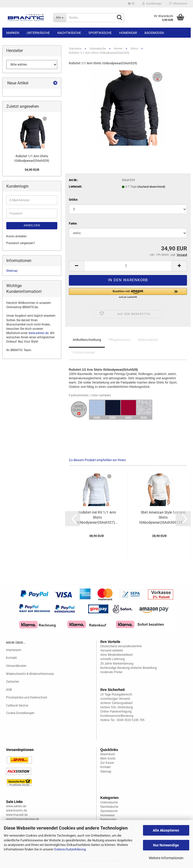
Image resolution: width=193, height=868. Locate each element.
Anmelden (32, 225)
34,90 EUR (32, 170)
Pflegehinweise (119, 340)
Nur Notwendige (166, 845)
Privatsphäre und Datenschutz (27, 697)
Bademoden (154, 33)
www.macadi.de (17, 815)
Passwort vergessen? (21, 243)
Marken (13, 33)
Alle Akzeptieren (166, 830)
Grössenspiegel (84, 352)
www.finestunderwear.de (22, 819)
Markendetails (148, 340)
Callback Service (17, 706)
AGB (9, 690)
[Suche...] (60, 18)
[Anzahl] (128, 266)
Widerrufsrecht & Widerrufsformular (30, 674)
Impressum (14, 650)
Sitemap (12, 271)
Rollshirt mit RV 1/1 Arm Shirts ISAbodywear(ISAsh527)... (97, 517)
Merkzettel (178, 4)
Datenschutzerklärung (70, 849)
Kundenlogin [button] (152, 4)
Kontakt (11, 658)
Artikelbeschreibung (87, 340)
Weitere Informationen (166, 858)
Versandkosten (16, 666)
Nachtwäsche (69, 33)
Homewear (128, 33)
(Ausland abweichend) (151, 187)
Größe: (73, 200)
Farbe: (73, 224)
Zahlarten (13, 682)
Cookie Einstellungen (20, 713)
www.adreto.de (38, 333)
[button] (131, 4)
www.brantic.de (16, 810)
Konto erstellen (16, 236)
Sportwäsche (100, 33)
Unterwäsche (38, 33)
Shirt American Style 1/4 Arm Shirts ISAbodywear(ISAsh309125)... (163, 517)
